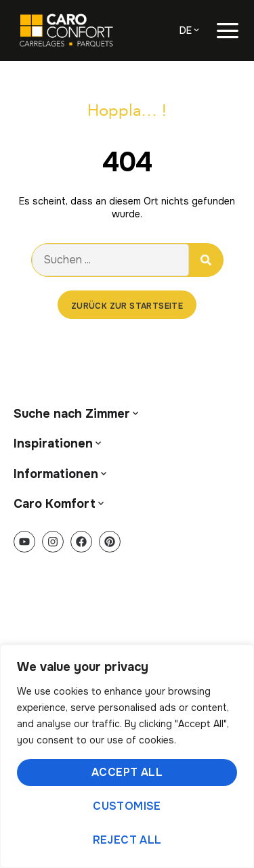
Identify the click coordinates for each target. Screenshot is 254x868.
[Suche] (206, 260)
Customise (127, 806)
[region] (127, 756)
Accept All (127, 772)
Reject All (127, 840)
